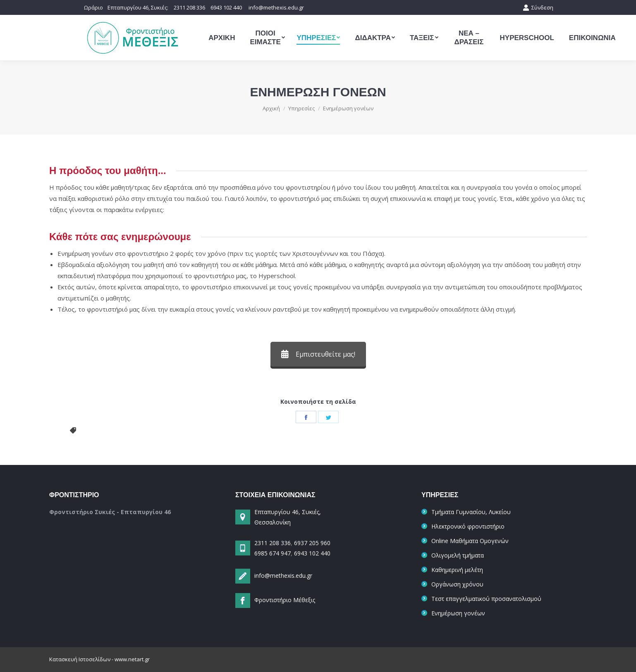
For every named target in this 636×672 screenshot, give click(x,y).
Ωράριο (93, 7)
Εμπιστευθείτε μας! (318, 354)
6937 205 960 (311, 543)
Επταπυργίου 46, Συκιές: (139, 7)
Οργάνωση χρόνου (457, 584)
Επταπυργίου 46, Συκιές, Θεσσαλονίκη (278, 517)
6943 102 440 (226, 7)
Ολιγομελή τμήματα (458, 555)
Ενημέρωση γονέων (458, 613)
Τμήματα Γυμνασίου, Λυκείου (471, 512)
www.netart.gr (132, 659)
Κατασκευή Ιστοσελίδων (80, 659)
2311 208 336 (189, 7)
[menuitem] (222, 38)
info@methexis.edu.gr (276, 7)
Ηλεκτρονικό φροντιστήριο (468, 526)
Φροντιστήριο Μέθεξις (285, 600)
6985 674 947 (273, 553)
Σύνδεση (538, 7)
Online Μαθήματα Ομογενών (470, 541)
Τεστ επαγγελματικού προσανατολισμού (486, 599)
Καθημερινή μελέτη (457, 570)
